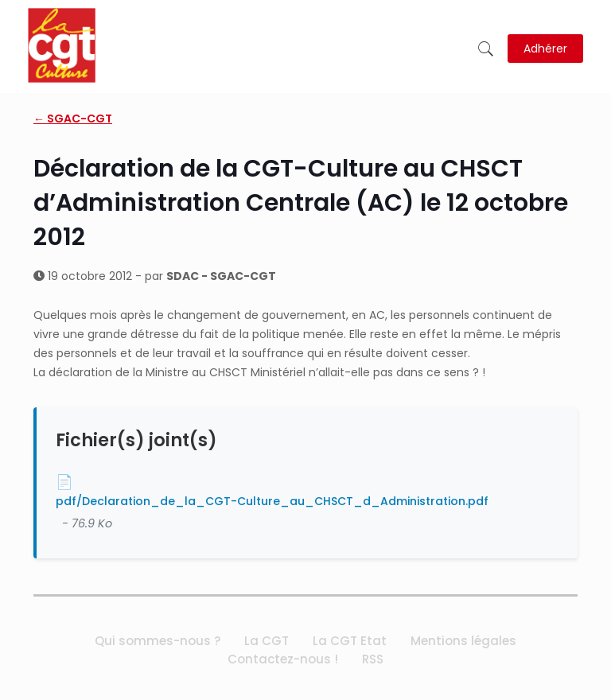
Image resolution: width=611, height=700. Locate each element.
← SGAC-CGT (73, 119)
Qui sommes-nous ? (158, 641)
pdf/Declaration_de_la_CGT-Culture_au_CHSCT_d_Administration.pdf (272, 501)
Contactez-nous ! (283, 659)
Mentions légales (463, 641)
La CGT (267, 641)
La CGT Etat (350, 641)
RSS (373, 659)
